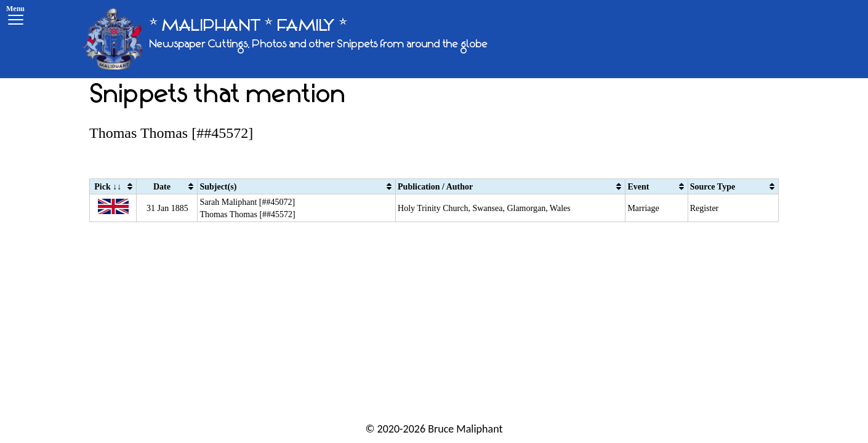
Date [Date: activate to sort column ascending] (162, 187)
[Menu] (15, 17)
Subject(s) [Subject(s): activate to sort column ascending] (218, 187)
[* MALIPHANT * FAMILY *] (285, 39)
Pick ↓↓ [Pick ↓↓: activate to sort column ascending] (108, 187)
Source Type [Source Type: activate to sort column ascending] (713, 187)
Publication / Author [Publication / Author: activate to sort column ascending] (435, 187)
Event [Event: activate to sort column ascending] (638, 187)
